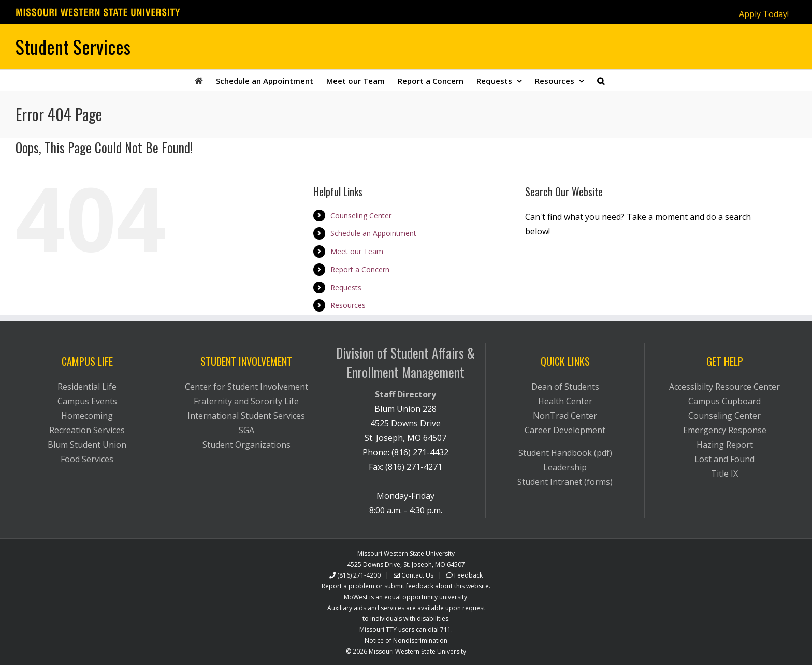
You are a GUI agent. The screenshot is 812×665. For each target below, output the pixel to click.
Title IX (724, 474)
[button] (601, 80)
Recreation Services (87, 430)
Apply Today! (764, 14)
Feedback (468, 575)
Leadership (565, 467)
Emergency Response (725, 430)
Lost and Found (724, 459)
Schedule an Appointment (373, 233)
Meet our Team (357, 251)
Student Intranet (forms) (565, 482)
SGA (247, 430)
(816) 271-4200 (359, 575)
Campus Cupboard (724, 401)
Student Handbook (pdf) (565, 453)
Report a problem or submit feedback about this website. (406, 586)
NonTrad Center (565, 416)
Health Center (565, 401)
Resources (348, 305)
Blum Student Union (87, 445)
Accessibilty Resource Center (724, 387)
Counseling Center (361, 216)
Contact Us (417, 575)
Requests (346, 287)
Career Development (565, 430)
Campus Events (87, 401)
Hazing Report (725, 445)
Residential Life (87, 387)
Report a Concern (360, 269)
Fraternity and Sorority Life (246, 401)
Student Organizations (247, 445)
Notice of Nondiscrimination (406, 640)
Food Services (87, 459)
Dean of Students (565, 387)
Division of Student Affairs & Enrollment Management (405, 363)
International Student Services (246, 416)
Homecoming (87, 416)
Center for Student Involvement (247, 387)
